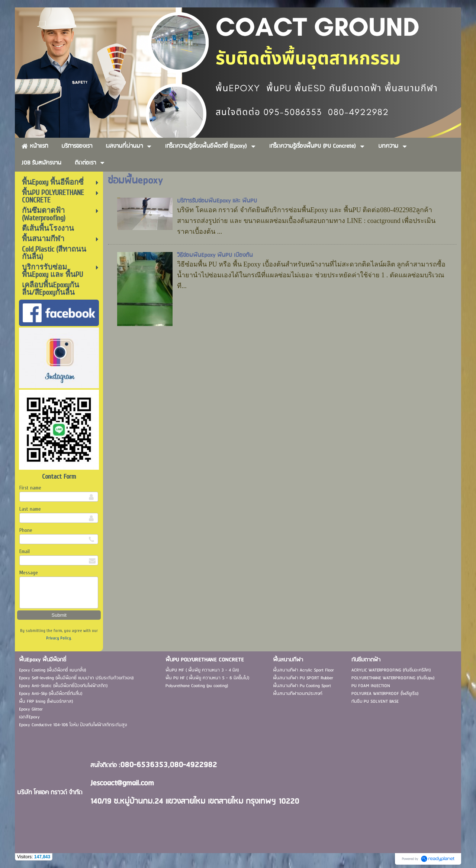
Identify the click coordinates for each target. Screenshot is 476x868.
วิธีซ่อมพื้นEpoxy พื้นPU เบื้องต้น (215, 255)
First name (30, 488)
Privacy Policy (59, 638)
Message (29, 573)
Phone (26, 530)
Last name (30, 509)
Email (25, 551)
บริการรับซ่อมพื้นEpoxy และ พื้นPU (217, 201)
